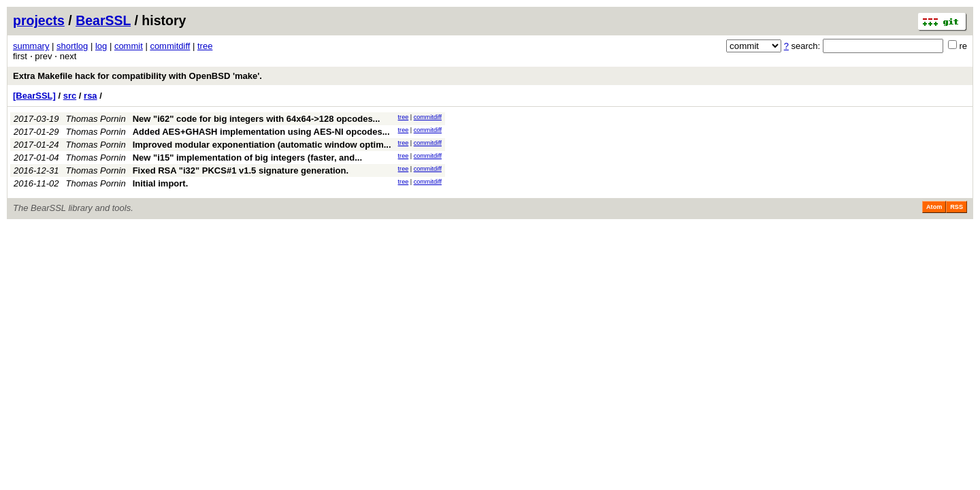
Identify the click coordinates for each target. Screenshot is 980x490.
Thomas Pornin (96, 119)
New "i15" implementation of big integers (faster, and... (247, 158)
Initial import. (161, 183)
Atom (934, 207)
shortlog (72, 46)
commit (129, 46)
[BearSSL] (34, 96)
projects (39, 20)
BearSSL (103, 20)
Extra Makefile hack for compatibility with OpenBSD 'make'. (137, 76)
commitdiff (170, 46)
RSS (957, 207)
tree (205, 46)
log (101, 46)
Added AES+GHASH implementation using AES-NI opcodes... (261, 132)
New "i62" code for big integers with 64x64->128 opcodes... (257, 119)
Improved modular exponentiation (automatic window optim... (262, 145)
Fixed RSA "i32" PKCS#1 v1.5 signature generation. (241, 170)
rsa (91, 96)
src (70, 96)
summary (31, 46)
